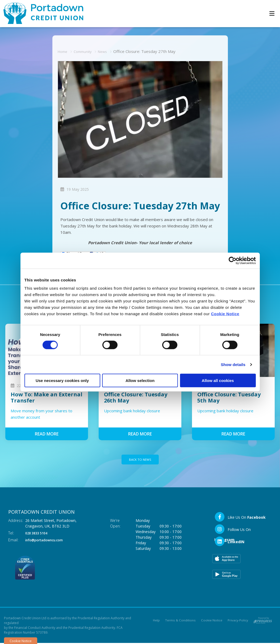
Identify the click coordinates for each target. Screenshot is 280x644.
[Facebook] (240, 518)
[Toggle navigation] (272, 13)
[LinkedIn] (229, 542)
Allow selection (140, 381)
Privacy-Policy (238, 622)
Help (157, 622)
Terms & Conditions (181, 622)
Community (86, 51)
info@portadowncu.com (48, 541)
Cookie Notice (225, 314)
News (108, 51)
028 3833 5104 (38, 534)
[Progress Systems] (263, 620)
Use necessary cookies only (62, 381)
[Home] (40, 13)
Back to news (140, 460)
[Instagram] (242, 530)
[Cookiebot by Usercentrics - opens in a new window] (233, 260)
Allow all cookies (218, 381)
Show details (233, 364)
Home (63, 51)
